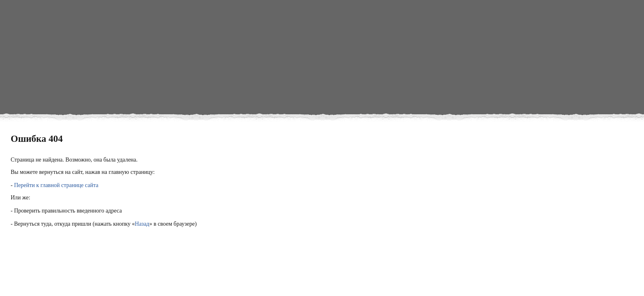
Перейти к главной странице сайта (56, 185)
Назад (142, 224)
